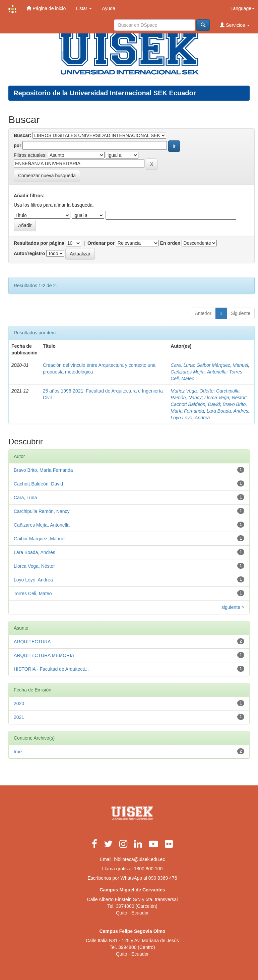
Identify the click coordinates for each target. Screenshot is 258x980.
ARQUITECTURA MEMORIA (44, 655)
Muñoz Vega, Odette (192, 391)
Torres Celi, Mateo (33, 593)
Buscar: (22, 135)
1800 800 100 (148, 869)
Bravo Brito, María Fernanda (43, 470)
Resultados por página (39, 243)
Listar (84, 8)
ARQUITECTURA (32, 642)
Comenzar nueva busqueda (47, 176)
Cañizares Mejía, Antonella (199, 372)
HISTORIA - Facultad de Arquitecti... (51, 669)
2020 (19, 703)
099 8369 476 (163, 878)
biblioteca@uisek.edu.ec (139, 859)
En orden (170, 243)
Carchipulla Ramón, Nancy (42, 511)
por (18, 145)
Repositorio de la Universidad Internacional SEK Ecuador (105, 93)
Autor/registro (29, 253)
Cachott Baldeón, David (195, 404)
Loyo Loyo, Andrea (190, 418)
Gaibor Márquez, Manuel (222, 365)
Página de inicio (46, 8)
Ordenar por (101, 243)
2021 (19, 717)
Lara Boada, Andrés (228, 411)
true (18, 752)
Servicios (235, 25)
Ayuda (108, 8)
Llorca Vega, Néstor (225, 398)
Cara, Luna (182, 365)
